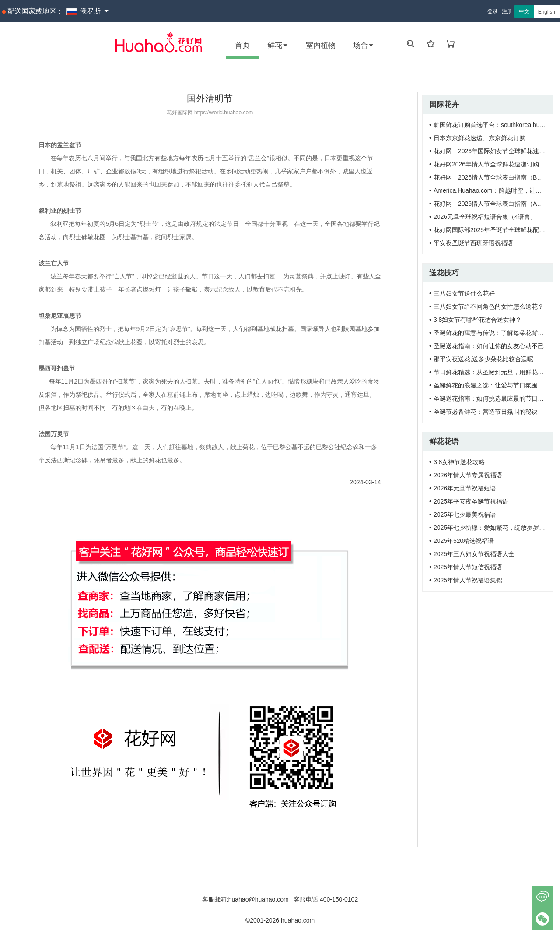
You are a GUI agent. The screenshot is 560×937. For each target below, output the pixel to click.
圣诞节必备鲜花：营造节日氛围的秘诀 (486, 412)
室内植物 (321, 45)
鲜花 (278, 45)
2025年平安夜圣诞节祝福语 (471, 501)
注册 (507, 11)
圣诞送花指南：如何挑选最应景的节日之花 (492, 398)
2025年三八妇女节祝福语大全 (474, 554)
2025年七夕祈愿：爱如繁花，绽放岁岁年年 (492, 528)
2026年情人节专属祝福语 (468, 475)
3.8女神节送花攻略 (459, 462)
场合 (364, 45)
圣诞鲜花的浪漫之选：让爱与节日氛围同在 (492, 385)
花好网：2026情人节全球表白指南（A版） (491, 204)
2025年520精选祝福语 (464, 541)
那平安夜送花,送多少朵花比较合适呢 (483, 359)
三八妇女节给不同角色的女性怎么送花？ (489, 306)
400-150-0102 (339, 899)
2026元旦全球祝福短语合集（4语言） (485, 217)
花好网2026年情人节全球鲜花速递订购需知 (492, 164)
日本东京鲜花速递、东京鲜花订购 (479, 138)
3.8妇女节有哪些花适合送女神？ (478, 320)
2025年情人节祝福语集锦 (468, 580)
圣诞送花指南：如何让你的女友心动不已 (489, 346)
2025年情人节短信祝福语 (468, 567)
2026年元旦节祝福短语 (465, 488)
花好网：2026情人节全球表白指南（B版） (491, 177)
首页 (242, 45)
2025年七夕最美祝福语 (465, 514)
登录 (493, 11)
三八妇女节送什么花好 (464, 293)
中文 (524, 11)
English (547, 12)
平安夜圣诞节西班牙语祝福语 (473, 243)
